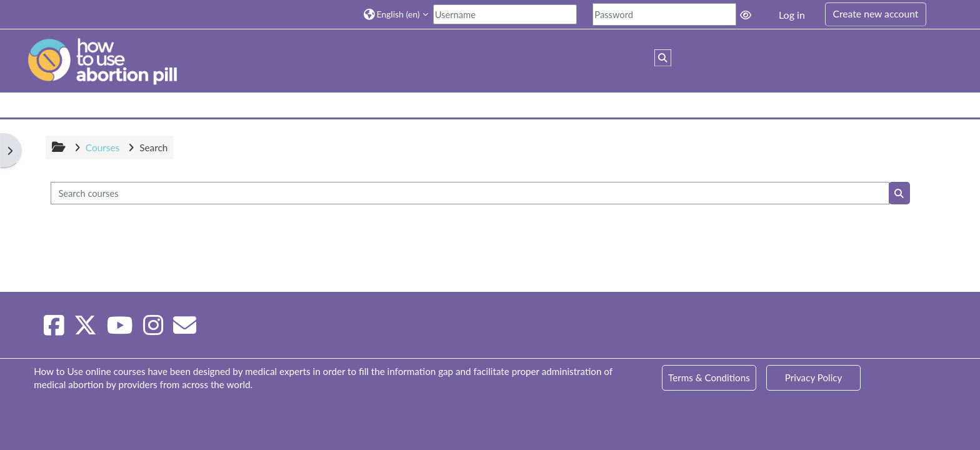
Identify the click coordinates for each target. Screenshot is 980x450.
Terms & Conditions (709, 377)
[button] (396, 14)
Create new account (876, 14)
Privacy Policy (814, 377)
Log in (792, 15)
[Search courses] (470, 193)
